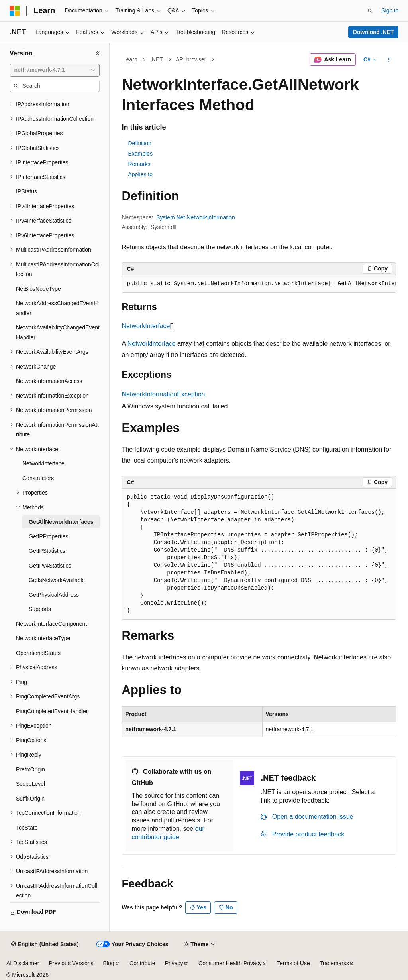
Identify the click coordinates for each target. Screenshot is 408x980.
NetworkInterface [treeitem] (43, 463)
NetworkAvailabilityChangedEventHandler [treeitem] (58, 332)
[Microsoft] (15, 11)
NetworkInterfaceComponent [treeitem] (51, 624)
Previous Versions (71, 963)
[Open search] (370, 11)
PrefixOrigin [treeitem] (30, 769)
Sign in (390, 10)
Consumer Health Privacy (230, 963)
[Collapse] (98, 53)
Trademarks (334, 963)
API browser (191, 59)
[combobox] (55, 70)
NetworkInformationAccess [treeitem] (49, 381)
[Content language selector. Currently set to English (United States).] (45, 945)
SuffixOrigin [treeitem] (30, 799)
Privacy (174, 963)
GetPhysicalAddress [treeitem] (54, 595)
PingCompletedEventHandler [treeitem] (52, 711)
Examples (140, 154)
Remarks (139, 164)
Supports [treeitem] (40, 609)
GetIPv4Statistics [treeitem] (50, 566)
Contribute (142, 963)
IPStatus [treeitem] (26, 191)
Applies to (140, 174)
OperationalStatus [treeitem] (38, 653)
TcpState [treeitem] (27, 828)
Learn (130, 59)
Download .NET (374, 32)
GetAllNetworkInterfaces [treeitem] (61, 522)
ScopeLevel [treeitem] (30, 784)
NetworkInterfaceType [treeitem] (43, 638)
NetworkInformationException (164, 394)
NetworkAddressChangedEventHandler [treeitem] (57, 308)
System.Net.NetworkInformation (196, 217)
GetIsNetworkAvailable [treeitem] (57, 580)
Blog (109, 963)
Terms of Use (293, 963)
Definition (140, 143)
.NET (157, 59)
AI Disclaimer (23, 963)
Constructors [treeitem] (38, 478)
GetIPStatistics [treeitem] (47, 551)
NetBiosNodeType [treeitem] (38, 289)
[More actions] (389, 60)
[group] (259, 284)
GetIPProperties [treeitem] (49, 536)
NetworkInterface (146, 326)
